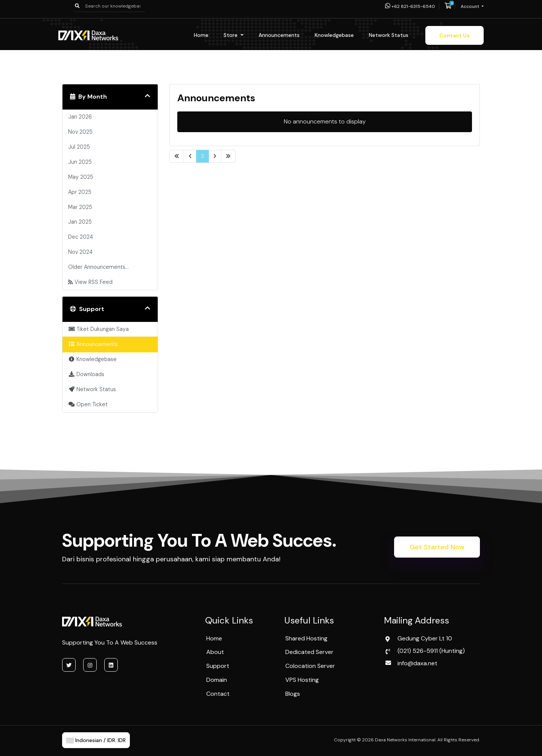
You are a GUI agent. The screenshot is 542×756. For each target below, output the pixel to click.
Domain (217, 680)
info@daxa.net (417, 663)
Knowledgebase (334, 35)
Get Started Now (437, 547)
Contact (218, 694)
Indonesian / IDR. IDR (96, 740)
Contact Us (454, 35)
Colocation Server (310, 666)
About (215, 652)
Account (470, 6)
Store (231, 35)
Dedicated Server (309, 652)
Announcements (279, 35)
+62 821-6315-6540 (410, 6)
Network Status (389, 35)
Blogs (293, 694)
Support (218, 666)
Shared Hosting (306, 638)
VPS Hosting (302, 680)
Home (201, 35)
